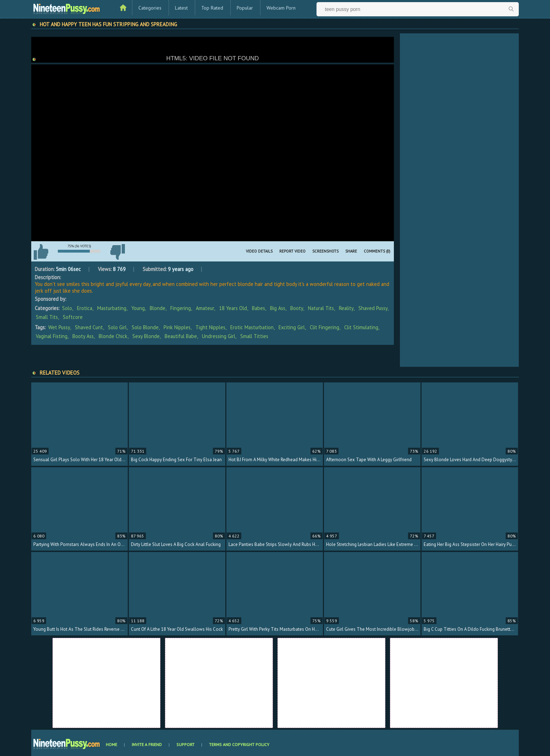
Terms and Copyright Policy (239, 744)
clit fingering (324, 327)
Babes (258, 308)
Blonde (158, 308)
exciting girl (292, 327)
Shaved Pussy (373, 308)
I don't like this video (117, 252)
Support (185, 744)
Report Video (292, 251)
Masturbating (112, 308)
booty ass (83, 336)
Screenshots (325, 251)
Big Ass (278, 308)
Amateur (205, 308)
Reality (346, 308)
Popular (245, 8)
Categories (150, 8)
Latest (181, 8)
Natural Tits (321, 308)
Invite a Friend (147, 744)
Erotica (85, 308)
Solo (67, 308)
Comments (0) (377, 251)
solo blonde (145, 327)
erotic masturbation (252, 327)
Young (138, 308)
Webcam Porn (281, 8)
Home (111, 744)
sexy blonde (146, 336)
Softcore (73, 317)
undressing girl (219, 336)
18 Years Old (233, 308)
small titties (254, 336)
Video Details (259, 251)
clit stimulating (361, 327)
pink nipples (177, 327)
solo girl (117, 327)
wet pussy (59, 327)
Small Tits (47, 317)
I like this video (41, 252)
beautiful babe (181, 336)
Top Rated (212, 8)
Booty (297, 308)
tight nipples (210, 327)
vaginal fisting (52, 336)
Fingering (181, 308)
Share (351, 251)
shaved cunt (89, 327)
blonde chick (113, 336)
